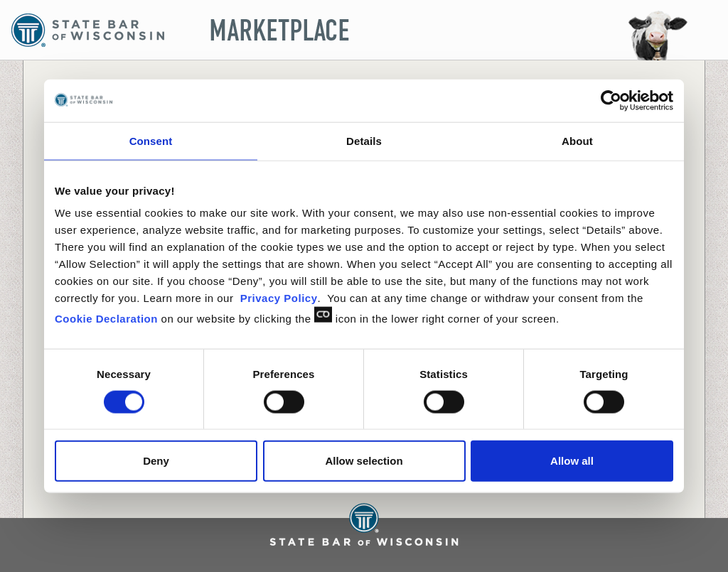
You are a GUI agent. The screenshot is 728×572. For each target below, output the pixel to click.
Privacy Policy (279, 298)
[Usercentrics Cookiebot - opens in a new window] (611, 100)
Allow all (572, 461)
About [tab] (577, 140)
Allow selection (364, 461)
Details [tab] (364, 140)
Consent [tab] (151, 140)
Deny (156, 461)
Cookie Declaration (106, 319)
